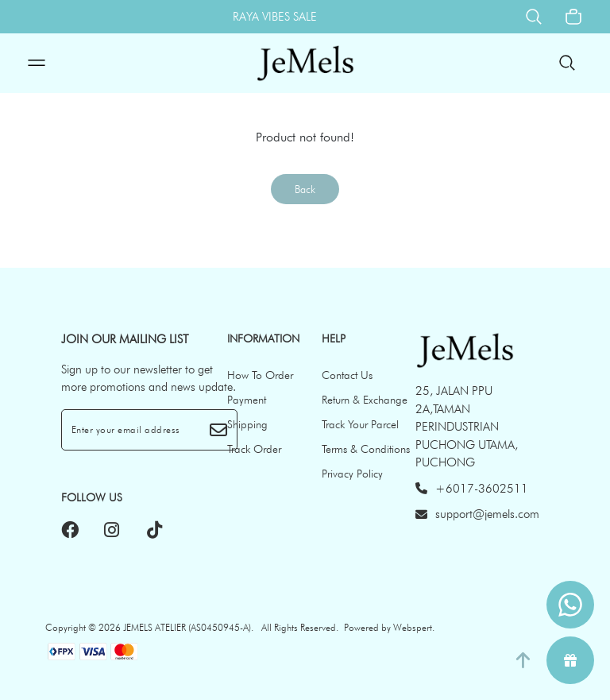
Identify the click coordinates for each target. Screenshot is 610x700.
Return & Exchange (365, 400)
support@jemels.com (477, 514)
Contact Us (347, 375)
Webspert (413, 627)
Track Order (254, 449)
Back (305, 189)
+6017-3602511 (472, 489)
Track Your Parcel (360, 424)
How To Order (260, 375)
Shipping (247, 424)
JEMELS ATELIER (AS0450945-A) (187, 627)
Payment (247, 400)
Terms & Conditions (366, 449)
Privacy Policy (352, 474)
